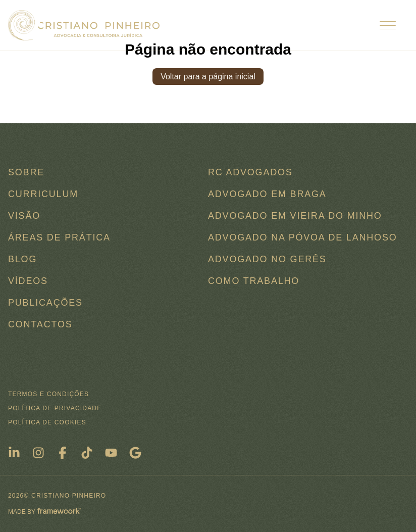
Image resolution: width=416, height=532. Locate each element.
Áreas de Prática (59, 237)
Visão (24, 216)
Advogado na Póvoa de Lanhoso (303, 237)
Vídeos (28, 281)
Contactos (40, 324)
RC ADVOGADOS (250, 172)
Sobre (26, 172)
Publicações (45, 303)
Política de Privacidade (55, 408)
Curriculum (43, 194)
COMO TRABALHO (254, 281)
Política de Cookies (47, 422)
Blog (22, 259)
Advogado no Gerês (267, 259)
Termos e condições (48, 394)
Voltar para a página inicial (208, 77)
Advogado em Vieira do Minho (295, 216)
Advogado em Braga (267, 194)
